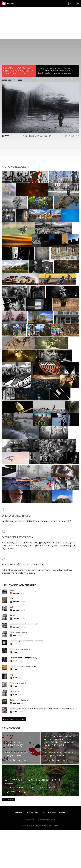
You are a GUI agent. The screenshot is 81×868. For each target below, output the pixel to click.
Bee (14, 721)
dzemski (16, 679)
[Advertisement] (40, 23)
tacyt (15, 797)
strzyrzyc (16, 789)
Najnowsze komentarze (19, 671)
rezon (15, 730)
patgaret (16, 687)
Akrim (7, 136)
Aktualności (11, 814)
